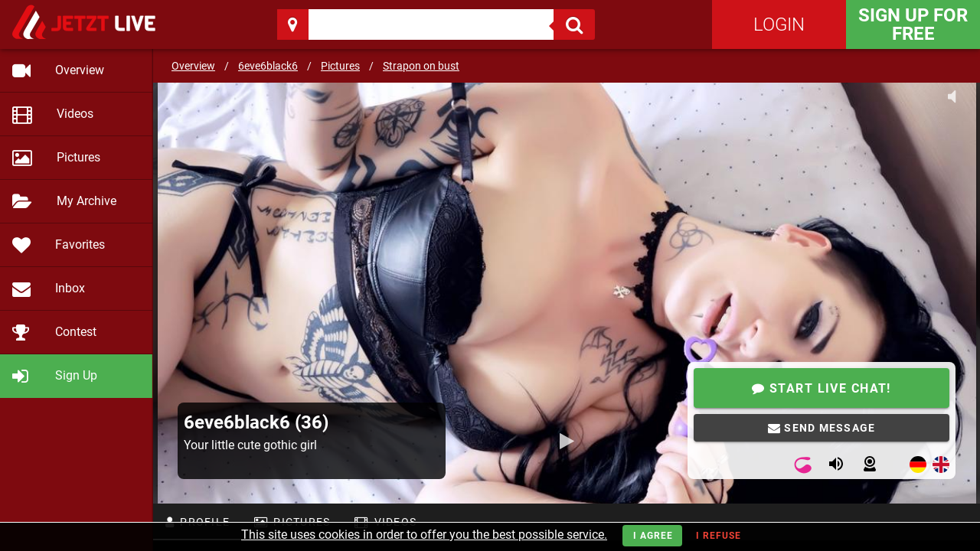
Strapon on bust (421, 66)
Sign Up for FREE (913, 24)
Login (779, 24)
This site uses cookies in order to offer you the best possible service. (424, 535)
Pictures (340, 66)
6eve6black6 (268, 66)
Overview (193, 66)
